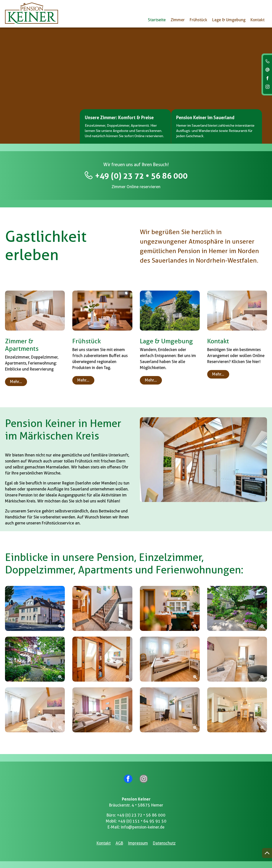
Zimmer (178, 20)
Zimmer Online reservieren (136, 187)
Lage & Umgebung (229, 20)
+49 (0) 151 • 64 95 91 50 (142, 820)
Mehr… (16, 382)
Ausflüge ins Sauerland (68, 489)
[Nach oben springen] (267, 853)
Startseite (157, 20)
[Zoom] (35, 609)
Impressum (138, 842)
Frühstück (198, 20)
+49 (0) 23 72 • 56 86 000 (141, 176)
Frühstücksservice (58, 523)
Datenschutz (164, 842)
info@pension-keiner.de (143, 826)
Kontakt (257, 20)
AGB (119, 842)
